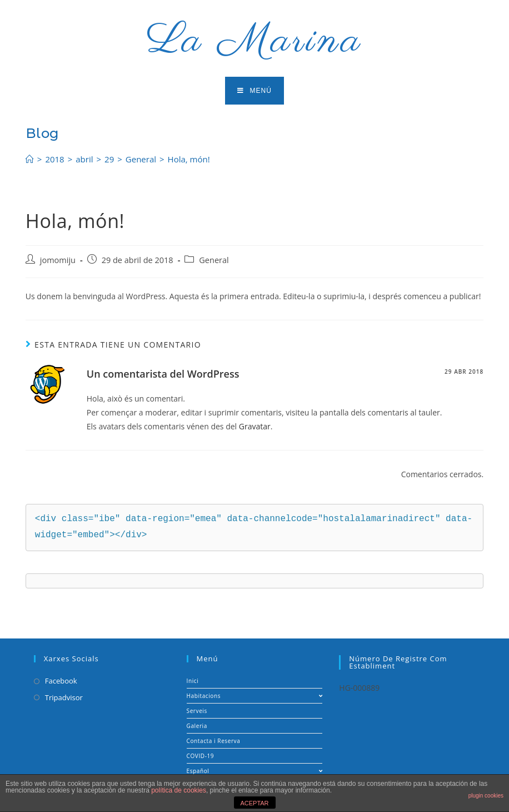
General (214, 260)
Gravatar (255, 426)
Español (255, 771)
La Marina (255, 41)
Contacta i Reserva (214, 741)
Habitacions (255, 696)
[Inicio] (30, 159)
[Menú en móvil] (255, 91)
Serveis (197, 711)
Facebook (61, 681)
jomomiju (58, 260)
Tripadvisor (64, 697)
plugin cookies (486, 796)
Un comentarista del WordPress (163, 374)
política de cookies (179, 790)
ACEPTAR (254, 803)
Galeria (197, 726)
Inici (193, 681)
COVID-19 (201, 756)
